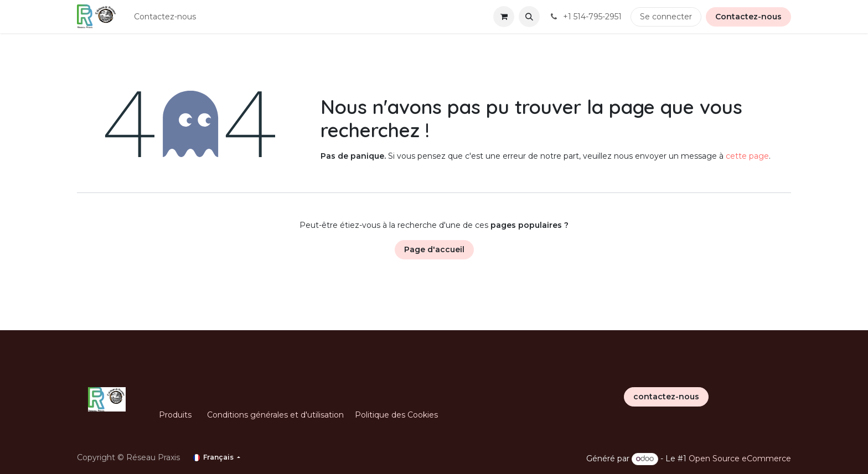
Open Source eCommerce (740, 459)
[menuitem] (165, 17)
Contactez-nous (748, 17)
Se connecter (666, 17)
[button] (529, 17)
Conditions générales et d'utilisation (275, 415)
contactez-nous (666, 397)
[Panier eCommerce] (504, 17)
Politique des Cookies (396, 415)
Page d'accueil (434, 249)
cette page (747, 156)
